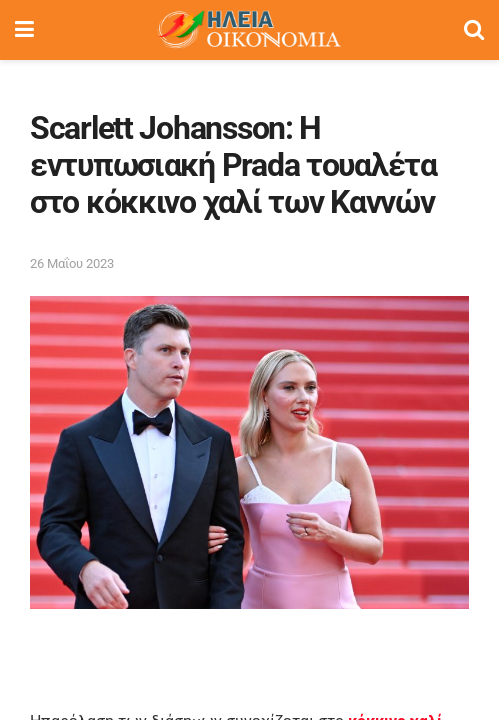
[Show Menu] (24, 30)
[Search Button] (474, 30)
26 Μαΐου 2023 (72, 263)
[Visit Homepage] (249, 30)
